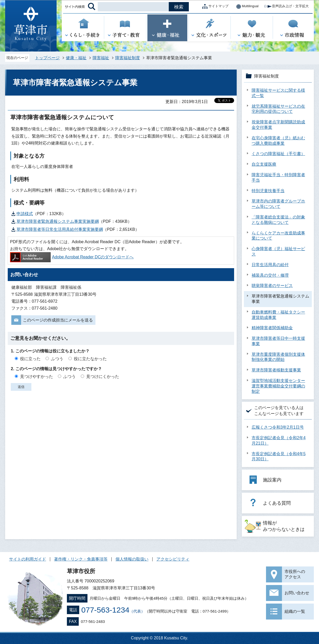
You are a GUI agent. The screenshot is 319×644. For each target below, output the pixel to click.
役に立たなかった (90, 359)
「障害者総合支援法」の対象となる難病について (278, 220)
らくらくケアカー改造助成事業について (278, 236)
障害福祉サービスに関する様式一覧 (278, 93)
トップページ (47, 58)
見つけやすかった (37, 376)
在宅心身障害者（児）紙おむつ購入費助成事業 (278, 141)
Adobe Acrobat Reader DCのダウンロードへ (72, 257)
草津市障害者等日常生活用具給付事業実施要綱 (60, 229)
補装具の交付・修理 (270, 275)
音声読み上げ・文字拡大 (286, 6)
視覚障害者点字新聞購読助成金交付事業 (278, 125)
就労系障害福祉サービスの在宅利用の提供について (278, 109)
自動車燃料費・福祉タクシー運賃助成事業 (278, 315)
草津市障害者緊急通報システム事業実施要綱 (58, 221)
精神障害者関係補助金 (272, 328)
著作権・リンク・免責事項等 (81, 559)
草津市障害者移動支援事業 (276, 370)
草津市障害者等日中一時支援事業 (278, 341)
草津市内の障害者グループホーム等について (278, 204)
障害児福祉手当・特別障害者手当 (278, 177)
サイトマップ (214, 6)
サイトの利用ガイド (28, 559)
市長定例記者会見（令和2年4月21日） (279, 440)
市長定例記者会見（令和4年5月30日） (279, 456)
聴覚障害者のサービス (272, 286)
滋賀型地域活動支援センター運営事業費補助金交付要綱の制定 (278, 386)
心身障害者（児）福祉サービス (278, 251)
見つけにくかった (103, 376)
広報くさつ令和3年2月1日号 (278, 427)
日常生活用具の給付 (270, 265)
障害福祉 (101, 58)
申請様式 (25, 214)
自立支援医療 (264, 164)
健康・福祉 (76, 58)
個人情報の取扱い (132, 559)
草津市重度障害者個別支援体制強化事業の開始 (278, 357)
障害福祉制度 (128, 58)
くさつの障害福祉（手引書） (278, 154)
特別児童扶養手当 (268, 191)
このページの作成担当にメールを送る (58, 320)
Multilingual (246, 6)
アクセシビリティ (173, 559)
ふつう (57, 359)
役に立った (30, 359)
